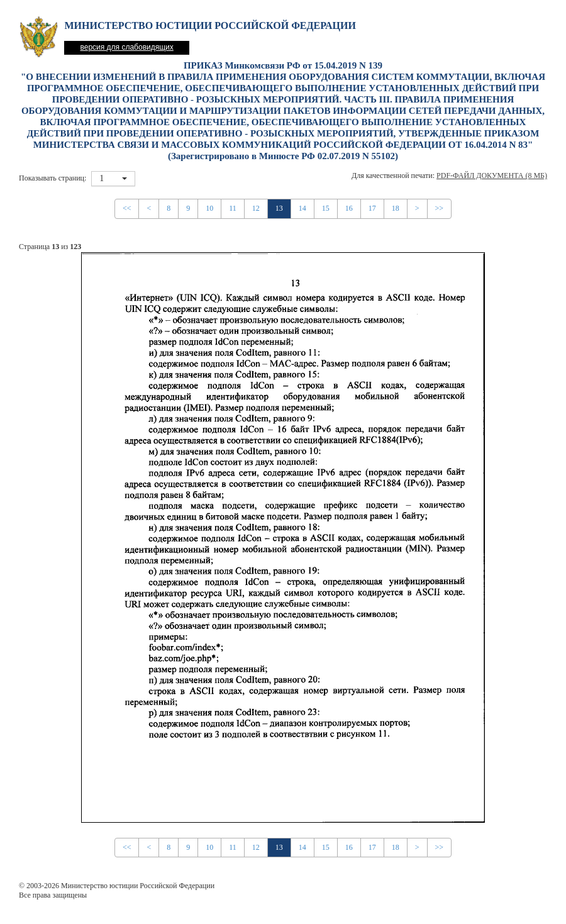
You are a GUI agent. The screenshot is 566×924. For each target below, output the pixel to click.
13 (279, 208)
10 (209, 208)
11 (233, 208)
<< (127, 208)
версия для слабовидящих (126, 47)
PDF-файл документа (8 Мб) (492, 175)
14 (302, 208)
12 (256, 208)
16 (349, 208)
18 (396, 208)
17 (372, 208)
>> (440, 208)
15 (326, 208)
